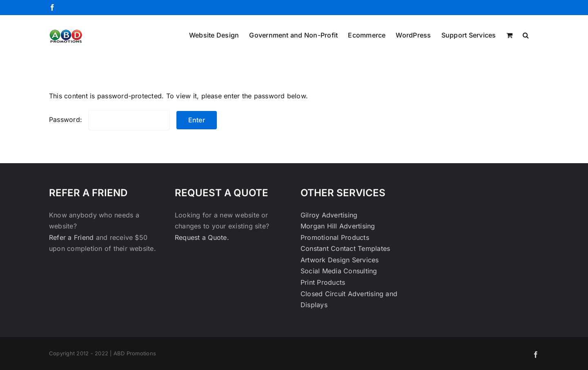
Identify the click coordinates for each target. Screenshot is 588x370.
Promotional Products (335, 237)
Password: (109, 120)
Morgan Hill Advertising (338, 226)
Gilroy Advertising (329, 215)
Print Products (323, 282)
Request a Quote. (202, 237)
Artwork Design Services (340, 260)
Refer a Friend (72, 237)
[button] (526, 34)
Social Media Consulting (339, 271)
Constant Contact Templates (345, 248)
